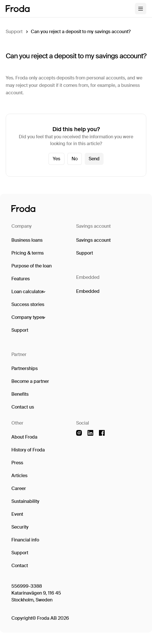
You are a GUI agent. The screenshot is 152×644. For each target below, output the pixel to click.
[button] (28, 292)
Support (14, 32)
